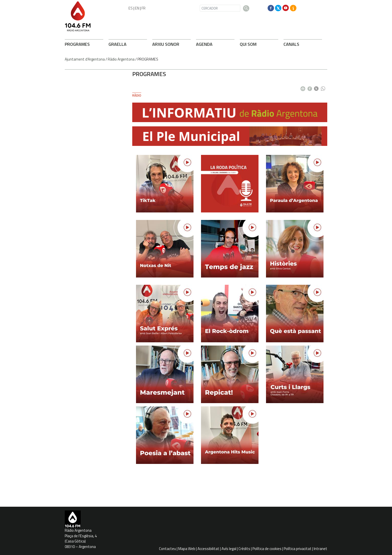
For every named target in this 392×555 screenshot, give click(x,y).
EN (137, 8)
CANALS (291, 44)
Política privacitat (298, 549)
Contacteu (167, 549)
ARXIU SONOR (166, 44)
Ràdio (137, 95)
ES (131, 8)
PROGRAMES (77, 44)
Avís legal (229, 549)
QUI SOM (248, 44)
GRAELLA (117, 44)
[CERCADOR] (220, 8)
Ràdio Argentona (121, 59)
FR (143, 8)
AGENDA (204, 44)
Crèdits (244, 549)
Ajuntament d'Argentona (85, 59)
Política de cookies (267, 549)
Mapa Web (187, 549)
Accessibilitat (208, 549)
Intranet (320, 549)
